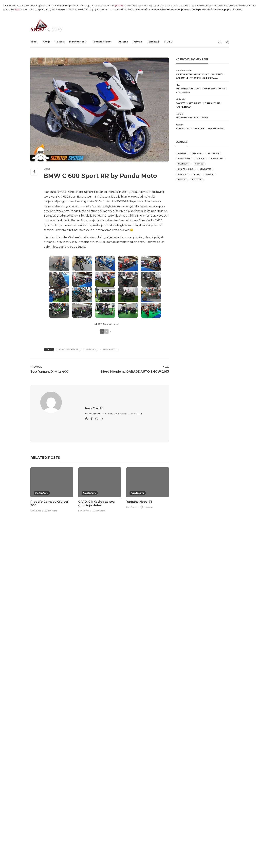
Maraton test (77, 42)
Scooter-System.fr (70, 237)
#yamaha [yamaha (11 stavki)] (197, 180)
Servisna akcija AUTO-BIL (192, 118)
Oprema (123, 42)
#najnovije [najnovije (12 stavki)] (205, 169)
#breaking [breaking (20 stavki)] (213, 153)
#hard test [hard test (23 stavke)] (217, 159)
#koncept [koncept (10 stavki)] (183, 164)
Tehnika (152, 42)
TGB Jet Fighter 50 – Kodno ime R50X (200, 128)
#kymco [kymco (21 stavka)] (199, 164)
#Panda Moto (110, 349)
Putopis (138, 42)
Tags (49, 349)
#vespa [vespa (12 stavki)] (182, 180)
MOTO (168, 42)
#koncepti (91, 349)
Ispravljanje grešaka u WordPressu (56, 9)
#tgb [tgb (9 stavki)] (196, 174)
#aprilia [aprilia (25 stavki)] (197, 153)
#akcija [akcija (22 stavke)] (182, 153)
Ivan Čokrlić (36, 488)
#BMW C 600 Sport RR (69, 349)
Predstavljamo (102, 42)
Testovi (60, 42)
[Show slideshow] (106, 324)
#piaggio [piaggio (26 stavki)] (183, 174)
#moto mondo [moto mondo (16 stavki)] (186, 169)
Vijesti (34, 42)
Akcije (47, 42)
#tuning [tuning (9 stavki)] (210, 174)
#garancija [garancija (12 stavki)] (184, 159)
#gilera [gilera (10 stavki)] (200, 159)
